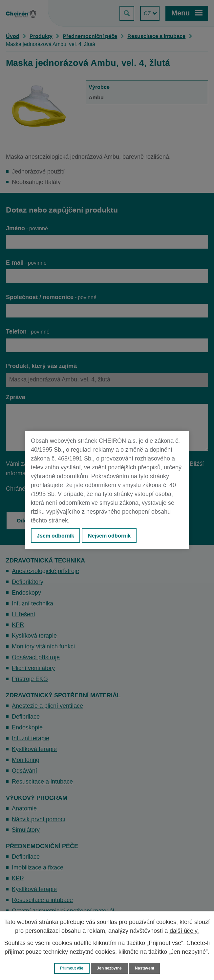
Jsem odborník (55, 536)
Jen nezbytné (110, 968)
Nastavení (147, 968)
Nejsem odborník (109, 536)
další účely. (184, 931)
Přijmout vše (70, 968)
